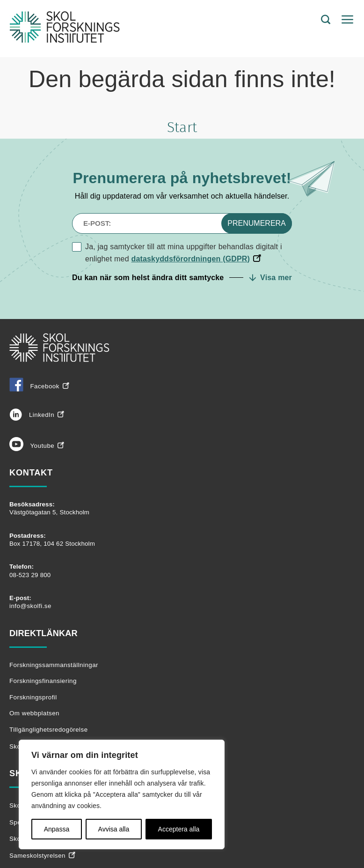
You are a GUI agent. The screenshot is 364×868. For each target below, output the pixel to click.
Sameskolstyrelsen (37, 856)
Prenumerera (256, 223)
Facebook (34, 386)
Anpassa (57, 829)
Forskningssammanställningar (54, 665)
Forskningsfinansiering (43, 681)
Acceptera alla (179, 829)
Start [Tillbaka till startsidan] (182, 128)
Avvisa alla (114, 829)
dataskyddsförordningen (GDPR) (191, 259)
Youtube (32, 446)
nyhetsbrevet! (242, 178)
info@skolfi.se (30, 606)
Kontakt (31, 473)
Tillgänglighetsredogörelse (49, 730)
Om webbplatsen (34, 713)
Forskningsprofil (33, 697)
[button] (182, 278)
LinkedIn (32, 415)
